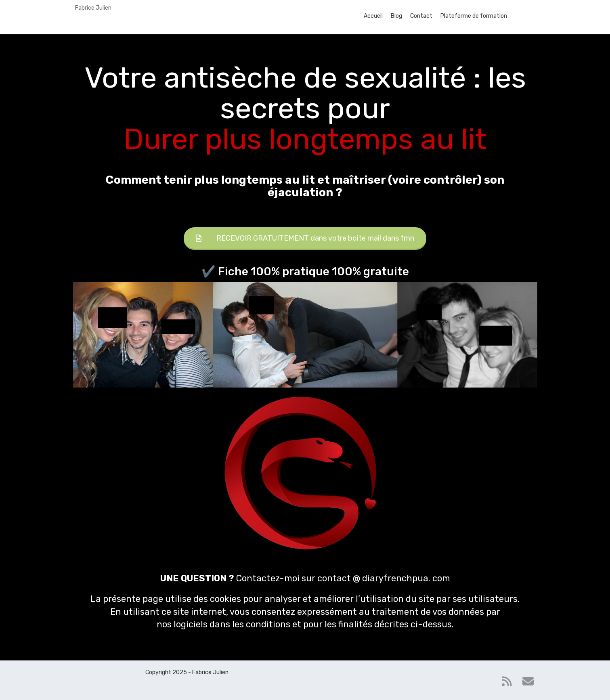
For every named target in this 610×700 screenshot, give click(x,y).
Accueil (373, 16)
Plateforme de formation (474, 16)
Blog (396, 16)
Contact (421, 16)
